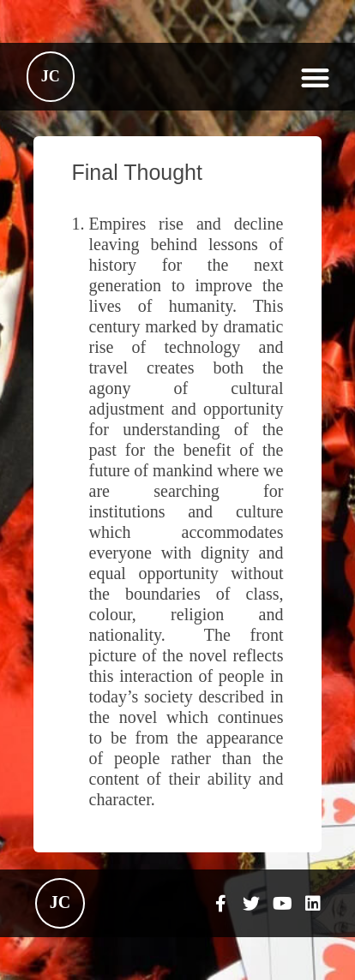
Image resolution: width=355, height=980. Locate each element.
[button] (315, 78)
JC (51, 76)
